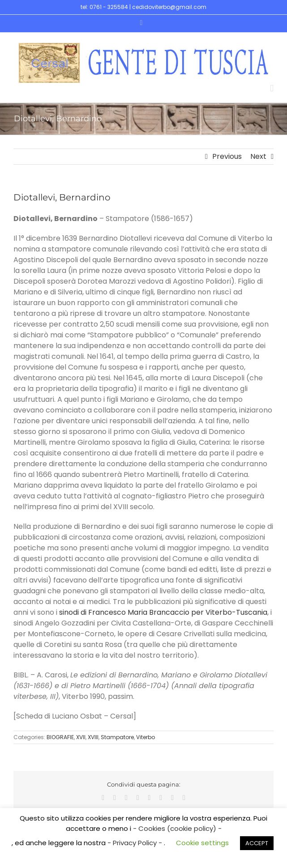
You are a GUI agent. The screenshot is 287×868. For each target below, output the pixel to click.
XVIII (93, 737)
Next (258, 156)
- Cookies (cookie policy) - (177, 828)
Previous (227, 156)
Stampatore (117, 737)
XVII (81, 737)
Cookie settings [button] (202, 843)
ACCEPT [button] (257, 843)
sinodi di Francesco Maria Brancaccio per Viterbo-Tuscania (163, 612)
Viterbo (146, 737)
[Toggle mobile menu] (272, 88)
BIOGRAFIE (60, 737)
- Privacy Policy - (136, 843)
